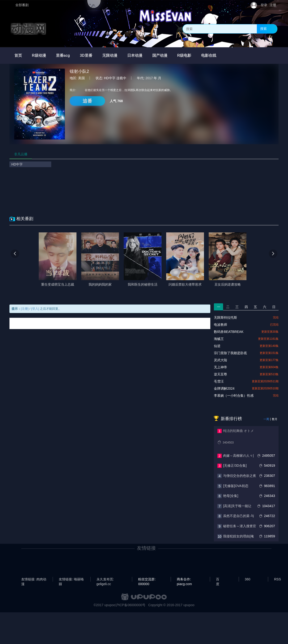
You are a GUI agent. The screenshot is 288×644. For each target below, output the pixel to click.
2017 (149, 78)
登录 (264, 5)
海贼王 (219, 339)
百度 (218, 579)
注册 (273, 5)
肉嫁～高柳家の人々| (238, 456)
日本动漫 (135, 55)
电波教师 (220, 325)
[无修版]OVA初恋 (236, 486)
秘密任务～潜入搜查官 (240, 526)
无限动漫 (110, 55)
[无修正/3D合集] (235, 466)
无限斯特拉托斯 (225, 318)
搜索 (263, 29)
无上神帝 (220, 367)
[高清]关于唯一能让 (237, 506)
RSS (277, 579)
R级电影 (184, 55)
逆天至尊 (220, 374)
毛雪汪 (219, 381)
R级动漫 (39, 55)
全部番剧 (22, 5)
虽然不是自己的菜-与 (239, 516)
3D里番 (86, 55)
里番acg (63, 55)
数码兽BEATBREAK (229, 332)
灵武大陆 (220, 360)
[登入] (35, 309)
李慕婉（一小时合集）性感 (234, 396)
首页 (18, 55)
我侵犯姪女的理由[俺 (238, 536)
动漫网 (28, 29)
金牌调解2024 (224, 388)
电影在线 (209, 55)
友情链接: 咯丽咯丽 (71, 579)
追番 (87, 101)
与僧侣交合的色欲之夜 (240, 476)
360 (248, 579)
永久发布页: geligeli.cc (105, 579)
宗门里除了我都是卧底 (230, 353)
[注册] (25, 309)
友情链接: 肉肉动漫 (34, 579)
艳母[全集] (231, 496)
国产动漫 (160, 55)
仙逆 (217, 346)
